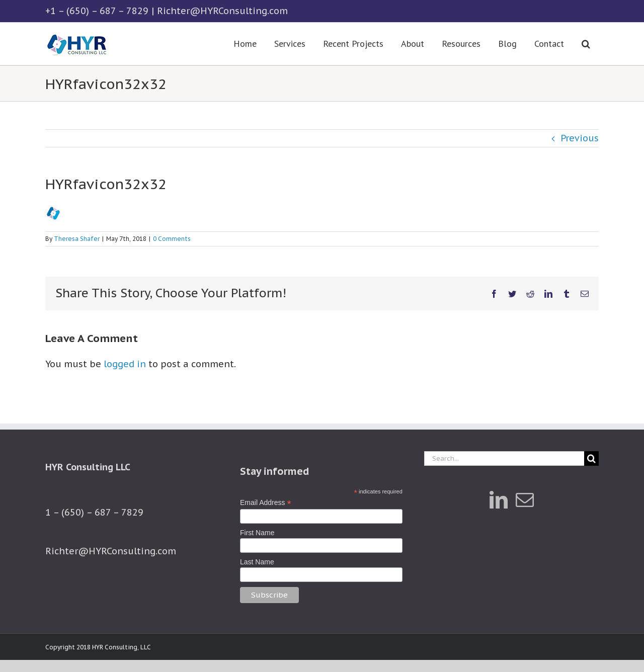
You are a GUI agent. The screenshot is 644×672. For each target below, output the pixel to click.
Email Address (266, 503)
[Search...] (504, 458)
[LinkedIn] (499, 500)
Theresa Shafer (77, 239)
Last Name (257, 562)
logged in (125, 364)
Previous (580, 138)
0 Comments (172, 239)
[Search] (591, 458)
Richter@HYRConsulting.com (222, 11)
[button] (586, 44)
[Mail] (525, 500)
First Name (257, 533)
